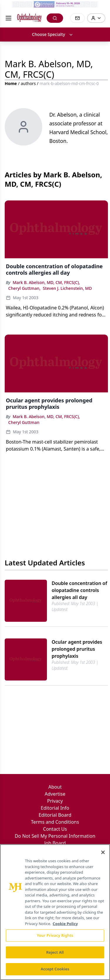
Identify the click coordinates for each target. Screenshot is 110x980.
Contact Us (55, 829)
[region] (55, 912)
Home (11, 83)
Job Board (55, 843)
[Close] (103, 852)
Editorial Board (55, 815)
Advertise (55, 794)
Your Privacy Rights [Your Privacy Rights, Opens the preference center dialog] (55, 935)
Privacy (55, 801)
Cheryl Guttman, (24, 288)
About (55, 787)
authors (28, 83)
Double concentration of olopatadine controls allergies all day (79, 590)
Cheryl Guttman (24, 422)
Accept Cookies (55, 969)
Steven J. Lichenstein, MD (67, 288)
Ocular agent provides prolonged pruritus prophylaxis (77, 649)
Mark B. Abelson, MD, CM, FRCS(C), (46, 282)
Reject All (55, 952)
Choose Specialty (53, 34)
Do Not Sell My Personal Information (55, 836)
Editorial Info (55, 808)
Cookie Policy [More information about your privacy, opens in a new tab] (65, 924)
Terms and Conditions (55, 822)
